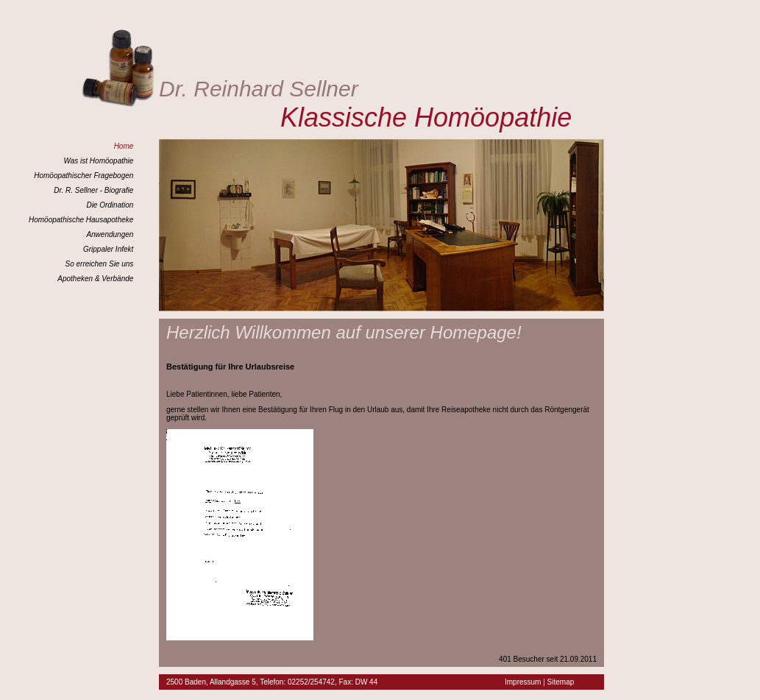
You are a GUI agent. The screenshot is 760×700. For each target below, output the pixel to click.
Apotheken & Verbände (95, 279)
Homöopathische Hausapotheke (81, 220)
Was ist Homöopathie (98, 161)
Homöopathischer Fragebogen (84, 176)
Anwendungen (110, 234)
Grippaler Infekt (108, 249)
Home (124, 146)
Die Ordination (110, 205)
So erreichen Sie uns (99, 264)
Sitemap (561, 682)
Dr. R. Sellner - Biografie (93, 190)
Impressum (523, 682)
